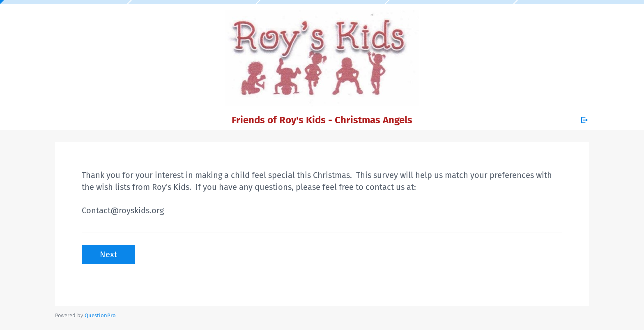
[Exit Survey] (584, 120)
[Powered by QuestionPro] (100, 315)
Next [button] (108, 254)
